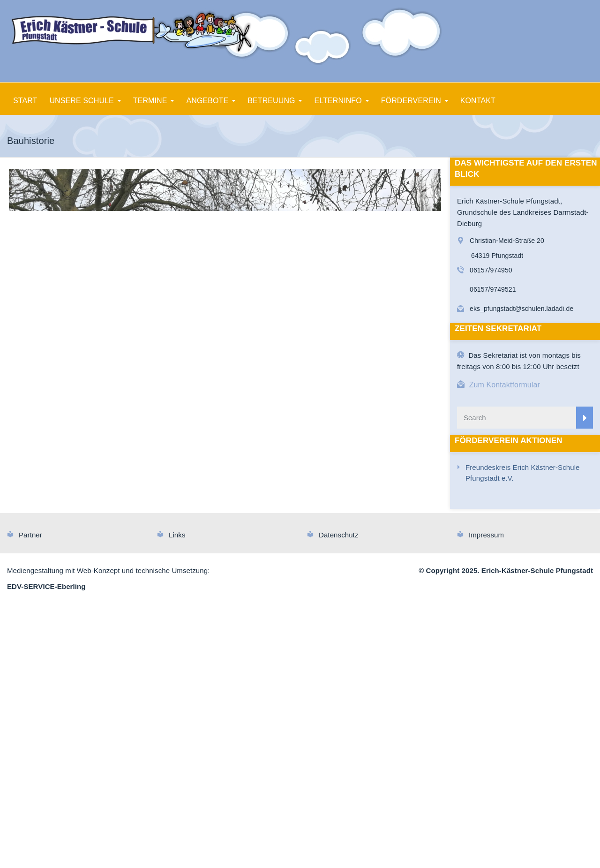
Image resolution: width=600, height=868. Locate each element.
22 (241, 503)
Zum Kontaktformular (505, 385)
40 (435, 503)
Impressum (486, 797)
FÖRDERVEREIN (411, 101)
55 (279, 514)
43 (150, 514)
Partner (30, 797)
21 (230, 503)
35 (381, 503)
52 (247, 514)
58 (311, 514)
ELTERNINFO (338, 101)
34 (371, 503)
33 (360, 503)
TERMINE (150, 101)
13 (144, 503)
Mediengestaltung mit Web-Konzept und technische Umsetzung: (108, 833)
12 (133, 503)
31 (338, 503)
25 (274, 503)
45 (171, 514)
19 (209, 503)
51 (236, 514)
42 (139, 514)
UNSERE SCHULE (81, 101)
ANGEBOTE (208, 101)
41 (128, 514)
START (25, 101)
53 (258, 514)
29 (317, 503)
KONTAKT (478, 101)
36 (392, 503)
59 (322, 514)
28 (306, 503)
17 (187, 503)
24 (263, 503)
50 (225, 514)
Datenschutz (338, 797)
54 (268, 514)
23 (252, 503)
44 (161, 514)
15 (166, 503)
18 (198, 503)
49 (214, 514)
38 (414, 503)
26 (284, 503)
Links (177, 797)
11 (123, 503)
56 (290, 514)
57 (301, 514)
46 (182, 514)
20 (220, 503)
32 (349, 503)
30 (327, 503)
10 (112, 503)
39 (424, 503)
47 (193, 514)
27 (295, 503)
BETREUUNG (271, 101)
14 (155, 503)
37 (403, 503)
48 (204, 514)
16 (176, 503)
